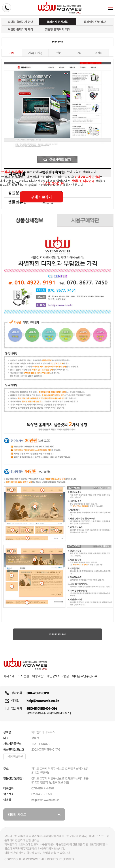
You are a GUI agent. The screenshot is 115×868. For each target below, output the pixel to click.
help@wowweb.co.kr (43, 701)
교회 (79, 53)
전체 (12, 53)
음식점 (99, 53)
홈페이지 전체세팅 (57, 22)
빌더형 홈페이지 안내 (20, 22)
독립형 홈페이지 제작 (20, 29)
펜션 (59, 53)
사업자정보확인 (14, 757)
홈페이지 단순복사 (95, 22)
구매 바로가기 (41, 197)
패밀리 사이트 (32, 817)
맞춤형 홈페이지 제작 (58, 29)
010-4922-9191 (38, 693)
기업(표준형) (35, 53)
